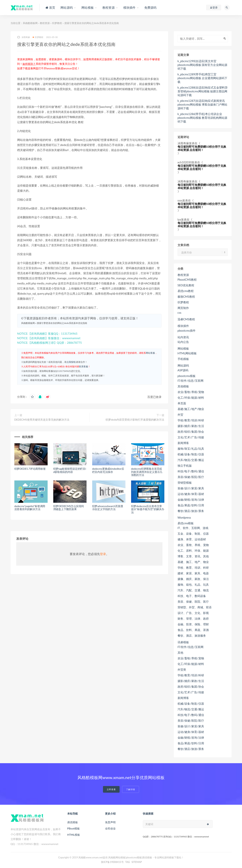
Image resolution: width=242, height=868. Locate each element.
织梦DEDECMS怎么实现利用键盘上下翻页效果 (69, 508)
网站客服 (150, 353)
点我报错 (71, 362)
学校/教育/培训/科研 (191, 420)
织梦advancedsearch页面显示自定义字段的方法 (108, 508)
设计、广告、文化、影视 (193, 613)
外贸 (180, 415)
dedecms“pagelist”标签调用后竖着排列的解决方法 (30, 508)
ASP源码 (183, 370)
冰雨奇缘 (24, 37)
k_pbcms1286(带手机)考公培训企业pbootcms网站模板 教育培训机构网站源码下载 (203, 118)
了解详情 (131, 789)
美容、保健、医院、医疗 (193, 602)
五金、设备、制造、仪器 (193, 534)
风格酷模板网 (30, 23)
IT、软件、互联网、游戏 (193, 528)
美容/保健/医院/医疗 (191, 477)
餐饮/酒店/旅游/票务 (191, 511)
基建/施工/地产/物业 (191, 409)
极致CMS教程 (186, 297)
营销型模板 (185, 483)
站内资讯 (183, 337)
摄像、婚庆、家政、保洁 (193, 579)
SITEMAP (137, 862)
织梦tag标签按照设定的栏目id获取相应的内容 (70, 470)
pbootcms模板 (187, 376)
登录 (103, 554)
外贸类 (182, 670)
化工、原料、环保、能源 (193, 551)
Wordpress (184, 517)
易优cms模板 (186, 523)
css (179, 313)
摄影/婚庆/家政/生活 (191, 426)
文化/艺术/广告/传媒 (191, 437)
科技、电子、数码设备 (192, 596)
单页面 (182, 403)
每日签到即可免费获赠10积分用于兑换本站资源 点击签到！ (202, 148)
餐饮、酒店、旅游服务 (192, 636)
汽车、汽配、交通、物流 (193, 590)
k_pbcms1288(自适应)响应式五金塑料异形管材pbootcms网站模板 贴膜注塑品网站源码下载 (203, 91)
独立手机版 (185, 466)
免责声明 (110, 822)
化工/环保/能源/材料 (191, 398)
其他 (180, 653)
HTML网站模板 (187, 353)
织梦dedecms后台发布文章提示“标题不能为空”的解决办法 (148, 509)
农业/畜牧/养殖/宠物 (191, 392)
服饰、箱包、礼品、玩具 (193, 585)
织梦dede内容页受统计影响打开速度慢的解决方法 (135, 420)
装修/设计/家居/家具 (191, 488)
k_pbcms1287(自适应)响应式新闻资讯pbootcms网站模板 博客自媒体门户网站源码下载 (203, 104)
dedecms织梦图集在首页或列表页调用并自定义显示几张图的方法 (147, 472)
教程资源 (45, 23)
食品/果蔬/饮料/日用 (191, 505)
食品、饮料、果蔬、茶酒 (193, 630)
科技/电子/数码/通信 (191, 471)
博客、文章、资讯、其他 (193, 556)
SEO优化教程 (186, 285)
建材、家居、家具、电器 (193, 573)
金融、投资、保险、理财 (193, 624)
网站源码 (183, 365)
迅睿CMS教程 (186, 319)
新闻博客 (183, 443)
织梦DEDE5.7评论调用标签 (30, 469)
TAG (128, 862)
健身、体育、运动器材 (192, 539)
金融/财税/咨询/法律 (191, 500)
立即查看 (111, 789)
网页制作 (183, 308)
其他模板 (183, 386)
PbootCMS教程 (187, 280)
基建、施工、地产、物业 (193, 562)
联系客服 (84, 366)
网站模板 (183, 348)
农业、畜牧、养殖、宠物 (193, 545)
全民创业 (110, 828)
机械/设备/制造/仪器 (191, 454)
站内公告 (183, 342)
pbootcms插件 (187, 331)
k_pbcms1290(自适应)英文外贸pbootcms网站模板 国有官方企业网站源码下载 (203, 65)
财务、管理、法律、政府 (193, 619)
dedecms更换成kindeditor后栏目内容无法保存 (108, 470)
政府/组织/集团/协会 (191, 432)
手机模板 (183, 359)
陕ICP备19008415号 (112, 862)
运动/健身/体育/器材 (191, 494)
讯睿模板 (183, 642)
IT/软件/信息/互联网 (191, 381)
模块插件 (183, 326)
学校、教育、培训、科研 (193, 568)
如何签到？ (29, 64)
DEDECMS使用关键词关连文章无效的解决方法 (42, 420)
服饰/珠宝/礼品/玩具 (191, 449)
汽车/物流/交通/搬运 (191, 460)
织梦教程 (57, 23)
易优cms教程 (186, 291)
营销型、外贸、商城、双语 (195, 607)
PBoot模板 (73, 828)
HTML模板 (74, 835)
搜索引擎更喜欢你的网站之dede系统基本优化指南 (62, 323)
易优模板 (73, 822)
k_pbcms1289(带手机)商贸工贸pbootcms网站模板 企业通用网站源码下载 (203, 78)
